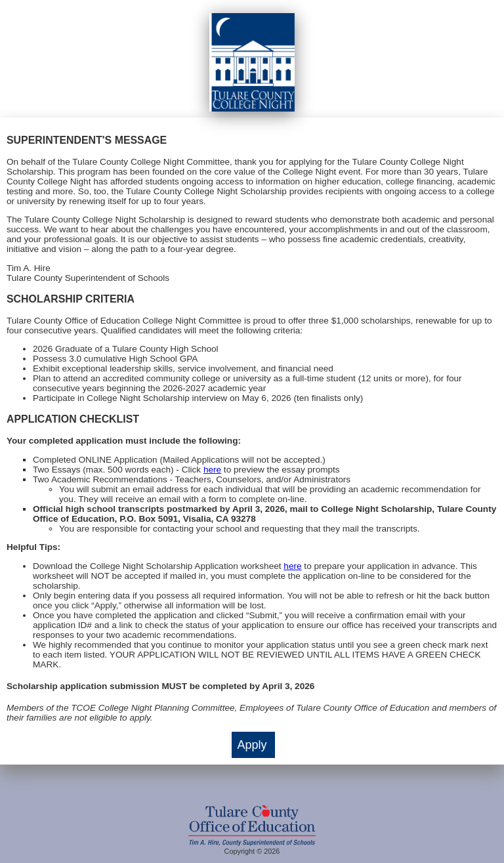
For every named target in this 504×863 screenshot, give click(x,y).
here (212, 470)
